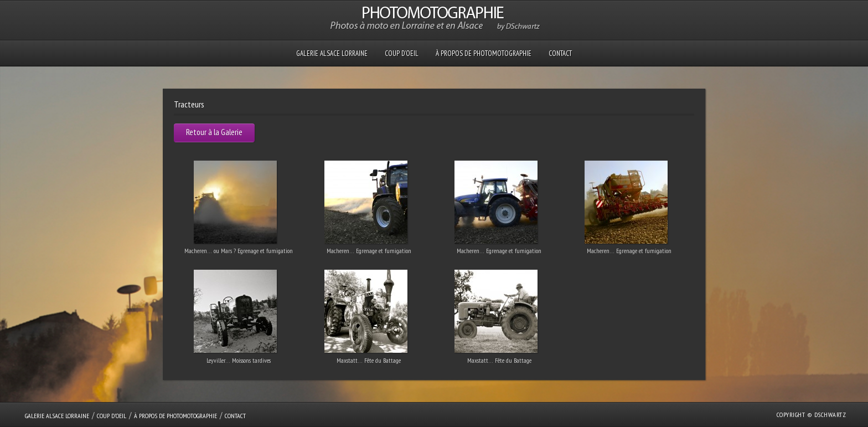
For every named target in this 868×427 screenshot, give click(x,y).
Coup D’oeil (402, 53)
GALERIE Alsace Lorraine (332, 53)
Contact (560, 53)
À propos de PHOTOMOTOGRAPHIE (484, 53)
